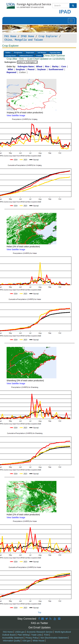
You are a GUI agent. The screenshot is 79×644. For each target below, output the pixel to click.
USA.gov (26, 641)
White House (39, 641)
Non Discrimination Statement (54, 638)
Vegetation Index (55, 53)
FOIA (46, 635)
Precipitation (18, 53)
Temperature (30, 53)
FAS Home (10, 36)
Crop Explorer (48, 36)
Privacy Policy (32, 638)
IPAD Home (27, 36)
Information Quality (12, 641)
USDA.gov (20, 632)
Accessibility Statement (13, 638)
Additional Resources (26, 56)
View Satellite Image (16, 115)
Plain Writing (23, 635)
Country (39, 56)
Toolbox (8, 53)
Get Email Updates (39, 627)
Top (39, 612)
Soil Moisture (42, 53)
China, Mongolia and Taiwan (24, 40)
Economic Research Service (40, 632)
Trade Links (37, 635)
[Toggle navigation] (71, 21)
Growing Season (11, 56)
